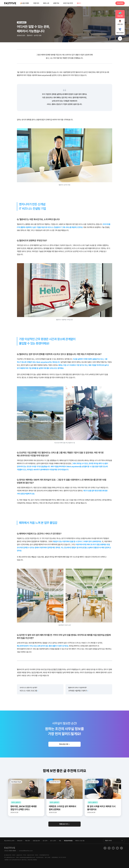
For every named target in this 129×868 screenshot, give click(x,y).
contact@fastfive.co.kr (26, 851)
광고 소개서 (53, 841)
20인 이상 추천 (68, 3)
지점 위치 (36, 3)
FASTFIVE (10, 3)
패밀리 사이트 (108, 841)
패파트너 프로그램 (80, 841)
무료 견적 (120, 16)
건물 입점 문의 (36, 841)
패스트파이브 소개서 (9, 841)
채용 (60, 841)
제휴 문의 (28, 841)
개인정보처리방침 (68, 841)
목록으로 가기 (64, 824)
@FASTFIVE (44, 855)
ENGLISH (20, 841)
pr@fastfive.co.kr (11, 857)
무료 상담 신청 (64, 744)
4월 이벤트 (25, 3)
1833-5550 (120, 33)
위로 (120, 39)
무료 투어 (120, 3)
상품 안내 (56, 3)
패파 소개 (46, 3)
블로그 (79, 3)
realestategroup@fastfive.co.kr (27, 857)
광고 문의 (45, 841)
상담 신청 (120, 24)
